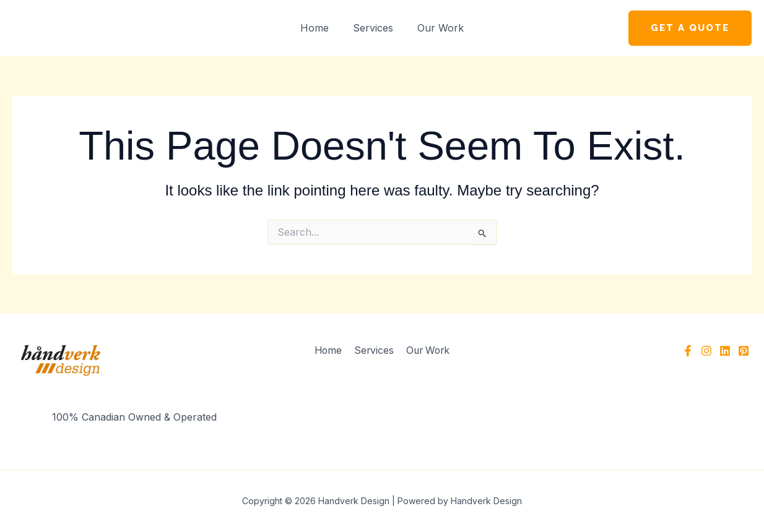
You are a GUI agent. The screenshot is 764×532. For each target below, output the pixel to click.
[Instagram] (706, 351)
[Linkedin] (725, 351)
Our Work (436, 28)
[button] (690, 28)
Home (319, 28)
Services (373, 28)
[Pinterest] (744, 351)
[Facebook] (688, 351)
